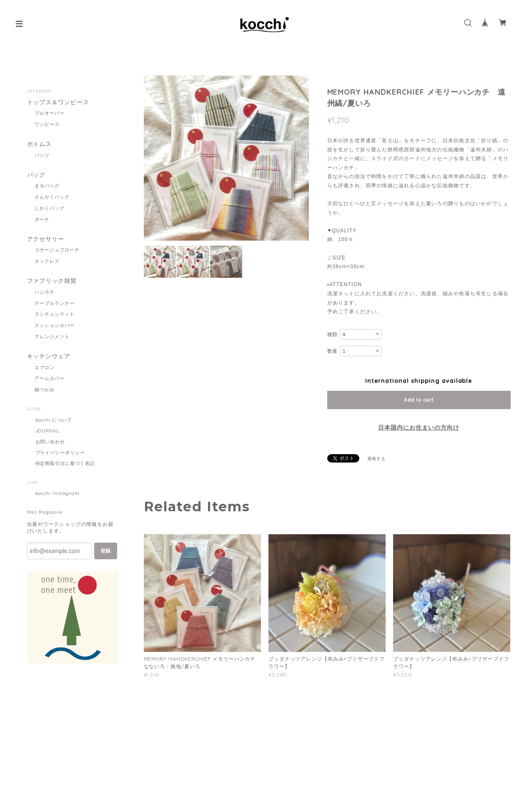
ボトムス (40, 144)
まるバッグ (47, 186)
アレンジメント (52, 337)
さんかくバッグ (52, 197)
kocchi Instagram (58, 493)
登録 (105, 551)
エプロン (45, 367)
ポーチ (42, 219)
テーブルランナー (55, 303)
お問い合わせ (50, 442)
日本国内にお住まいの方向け (419, 427)
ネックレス (47, 261)
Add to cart (419, 400)
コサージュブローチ (57, 250)
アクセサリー (46, 239)
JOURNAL (48, 431)
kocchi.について (54, 420)
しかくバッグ (50, 208)
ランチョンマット (55, 314)
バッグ (36, 175)
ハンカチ (45, 292)
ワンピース (47, 124)
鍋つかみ (45, 390)
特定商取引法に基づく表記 (65, 463)
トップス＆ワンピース (58, 102)
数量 (333, 351)
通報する (376, 459)
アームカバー (50, 378)
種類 (333, 334)
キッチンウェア (49, 356)
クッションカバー (55, 325)
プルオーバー (50, 113)
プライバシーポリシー (60, 453)
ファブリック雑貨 (52, 281)
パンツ (42, 155)
